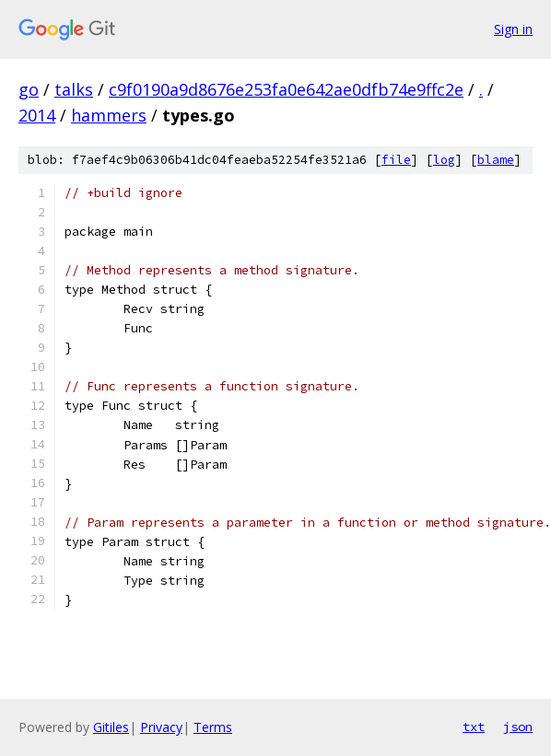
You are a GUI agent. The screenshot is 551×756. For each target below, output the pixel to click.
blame (496, 160)
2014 (37, 115)
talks (74, 89)
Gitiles (111, 727)
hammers (109, 115)
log (444, 160)
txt (474, 727)
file (396, 160)
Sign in (513, 29)
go (29, 89)
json (518, 727)
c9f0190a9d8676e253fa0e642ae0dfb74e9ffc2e (286, 89)
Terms (213, 727)
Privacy (161, 727)
